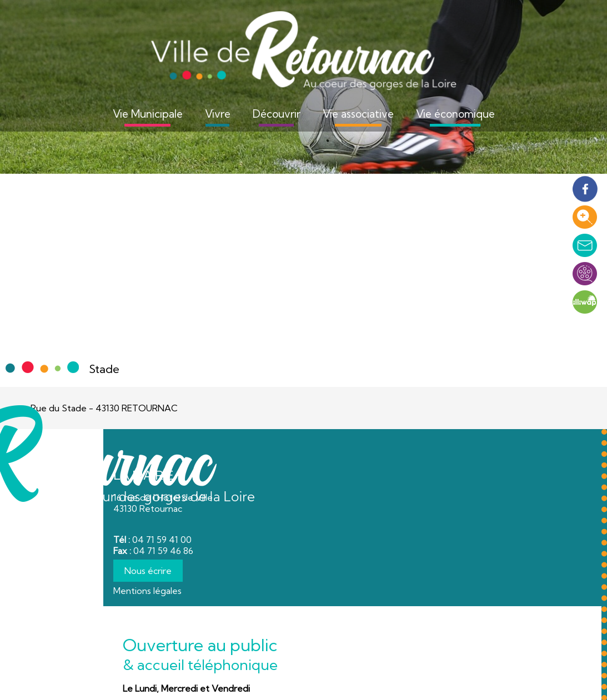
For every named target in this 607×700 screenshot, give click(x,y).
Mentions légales (147, 591)
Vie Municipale (148, 114)
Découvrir (277, 114)
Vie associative (358, 114)
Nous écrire (148, 571)
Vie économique (455, 114)
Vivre (218, 114)
